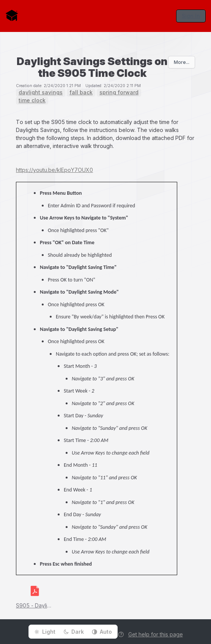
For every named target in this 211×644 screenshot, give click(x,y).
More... (182, 62)
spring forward (119, 92)
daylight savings (41, 92)
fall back (81, 92)
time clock (32, 100)
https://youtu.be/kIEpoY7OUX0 (54, 170)
